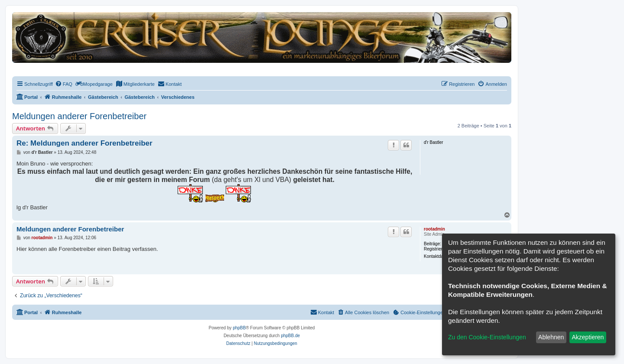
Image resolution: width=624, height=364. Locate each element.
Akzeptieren (588, 337)
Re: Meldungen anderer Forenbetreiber (84, 143)
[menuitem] (64, 84)
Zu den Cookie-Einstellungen (487, 337)
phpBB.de (290, 336)
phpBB (239, 328)
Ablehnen (551, 337)
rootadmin (434, 229)
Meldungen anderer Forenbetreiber (79, 116)
